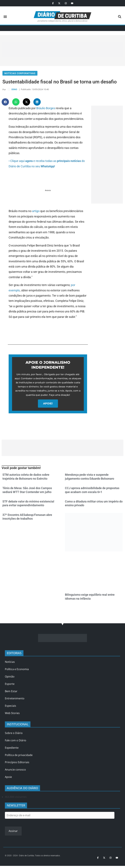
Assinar (13, 832)
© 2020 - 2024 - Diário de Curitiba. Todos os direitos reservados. (33, 856)
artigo (36, 212)
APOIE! (48, 404)
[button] (5, 17)
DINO (14, 90)
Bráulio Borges (46, 109)
